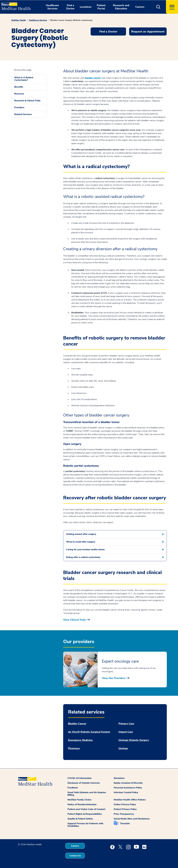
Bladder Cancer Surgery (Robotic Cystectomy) (71, 20)
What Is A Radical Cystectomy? (24, 79)
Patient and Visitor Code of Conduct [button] (86, 809)
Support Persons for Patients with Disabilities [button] (85, 825)
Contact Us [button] (75, 856)
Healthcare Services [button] (52, 7)
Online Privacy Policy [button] (125, 804)
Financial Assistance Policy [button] (128, 788)
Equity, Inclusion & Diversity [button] (128, 783)
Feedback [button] (73, 788)
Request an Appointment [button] (148, 32)
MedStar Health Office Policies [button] (130, 800)
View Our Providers (114, 678)
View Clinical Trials (75, 620)
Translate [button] (125, 824)
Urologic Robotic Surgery (134, 740)
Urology (123, 748)
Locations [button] (86, 7)
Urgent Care (126, 732)
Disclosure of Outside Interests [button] (84, 783)
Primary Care (126, 724)
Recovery (19, 94)
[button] (158, 7)
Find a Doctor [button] (70, 7)
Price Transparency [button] (124, 814)
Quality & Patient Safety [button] (80, 819)
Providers (19, 107)
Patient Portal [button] (101, 7)
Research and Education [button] (121, 7)
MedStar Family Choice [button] (79, 800)
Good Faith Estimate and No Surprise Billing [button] (87, 794)
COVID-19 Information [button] (80, 778)
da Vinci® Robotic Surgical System (89, 732)
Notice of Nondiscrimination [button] (82, 804)
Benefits (19, 87)
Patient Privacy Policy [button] (125, 809)
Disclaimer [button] (119, 778)
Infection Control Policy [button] (126, 792)
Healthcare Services (38, 20)
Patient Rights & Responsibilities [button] (85, 814)
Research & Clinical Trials (27, 101)
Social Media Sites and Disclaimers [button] (132, 819)
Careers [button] (140, 7)
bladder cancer (93, 78)
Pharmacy (74, 748)
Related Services (23, 114)
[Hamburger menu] (172, 7)
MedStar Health (19, 20)
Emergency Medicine (80, 740)
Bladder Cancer (77, 724)
